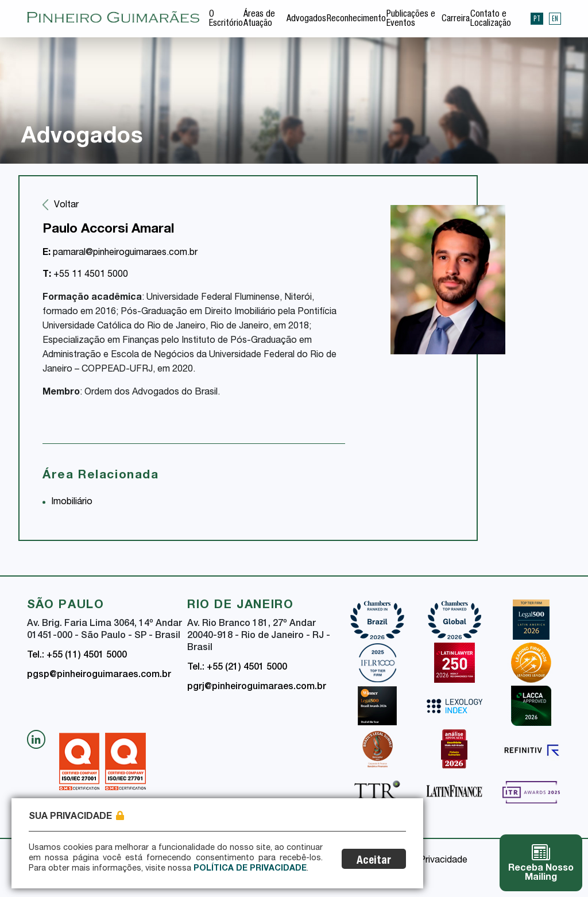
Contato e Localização (491, 20)
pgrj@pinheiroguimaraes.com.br (257, 687)
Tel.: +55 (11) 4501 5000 (77, 656)
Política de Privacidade (250, 869)
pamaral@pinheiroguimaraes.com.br (120, 253)
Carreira (456, 20)
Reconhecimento (356, 20)
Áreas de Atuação (259, 20)
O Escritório (226, 20)
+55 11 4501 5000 (85, 275)
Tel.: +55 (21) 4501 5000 (237, 668)
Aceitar (374, 861)
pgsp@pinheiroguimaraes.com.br (99, 675)
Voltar (66, 206)
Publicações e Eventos (411, 20)
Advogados (306, 20)
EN (555, 18)
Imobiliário (72, 502)
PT (537, 18)
